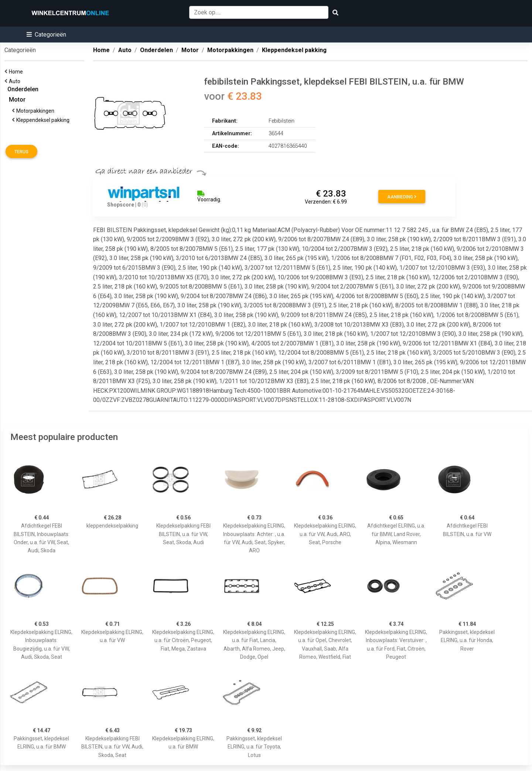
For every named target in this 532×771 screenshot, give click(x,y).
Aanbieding (402, 197)
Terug (21, 152)
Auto (16, 81)
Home (17, 72)
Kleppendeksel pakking (44, 120)
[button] (46, 35)
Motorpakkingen (36, 111)
